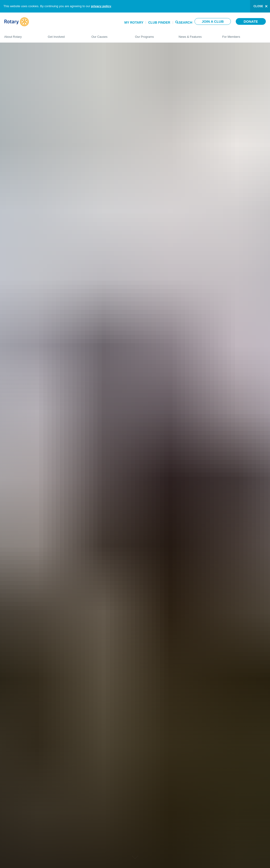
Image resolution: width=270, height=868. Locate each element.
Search (185, 22)
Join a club (213, 21)
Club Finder (159, 22)
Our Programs (152, 35)
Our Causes (109, 35)
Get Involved (65, 35)
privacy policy (101, 6)
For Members (244, 35)
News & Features (196, 35)
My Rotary (134, 22)
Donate (251, 21)
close (258, 6)
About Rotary (21, 35)
